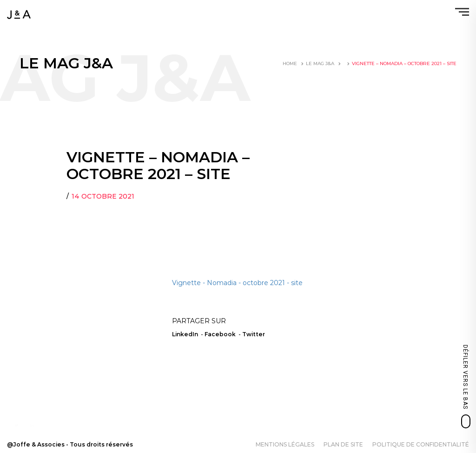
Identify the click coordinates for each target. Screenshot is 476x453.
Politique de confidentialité (421, 444)
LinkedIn (185, 334)
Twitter (254, 334)
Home (290, 63)
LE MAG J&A (320, 63)
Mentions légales (285, 444)
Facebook (220, 334)
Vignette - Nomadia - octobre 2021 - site (237, 283)
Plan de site (343, 444)
